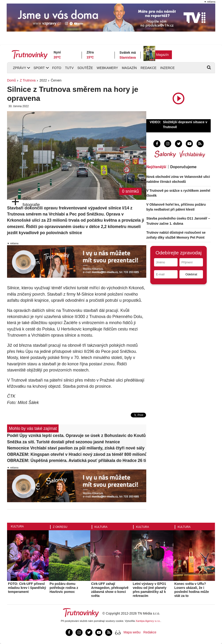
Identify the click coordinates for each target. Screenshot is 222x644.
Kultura (17, 526)
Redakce (149, 68)
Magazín (163, 55)
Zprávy (20, 68)
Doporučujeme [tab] (183, 167)
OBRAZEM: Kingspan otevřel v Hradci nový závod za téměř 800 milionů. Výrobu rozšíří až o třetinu (77, 454)
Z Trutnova (28, 80)
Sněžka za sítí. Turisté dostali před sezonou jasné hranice (63, 442)
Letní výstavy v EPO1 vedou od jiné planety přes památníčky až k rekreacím (149, 590)
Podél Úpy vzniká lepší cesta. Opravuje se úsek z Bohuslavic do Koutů (76, 436)
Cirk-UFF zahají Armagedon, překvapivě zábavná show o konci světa (110, 590)
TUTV (69, 68)
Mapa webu (132, 632)
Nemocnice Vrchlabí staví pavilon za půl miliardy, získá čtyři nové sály (76, 448)
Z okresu (60, 527)
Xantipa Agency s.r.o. (148, 621)
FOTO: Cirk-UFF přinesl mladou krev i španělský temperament (27, 588)
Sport (39, 68)
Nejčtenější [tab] (156, 167)
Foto (57, 68)
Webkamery (107, 68)
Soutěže (85, 68)
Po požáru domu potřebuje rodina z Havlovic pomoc (64, 588)
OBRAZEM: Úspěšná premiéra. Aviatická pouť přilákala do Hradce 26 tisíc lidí (77, 461)
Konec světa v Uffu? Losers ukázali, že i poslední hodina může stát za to (192, 590)
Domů (11, 80)
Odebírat (191, 274)
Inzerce (167, 68)
